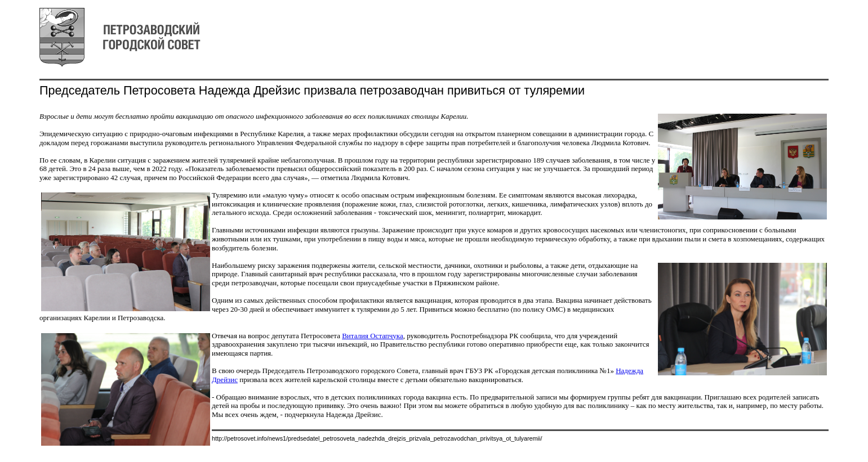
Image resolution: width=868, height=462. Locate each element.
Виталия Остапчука (373, 336)
